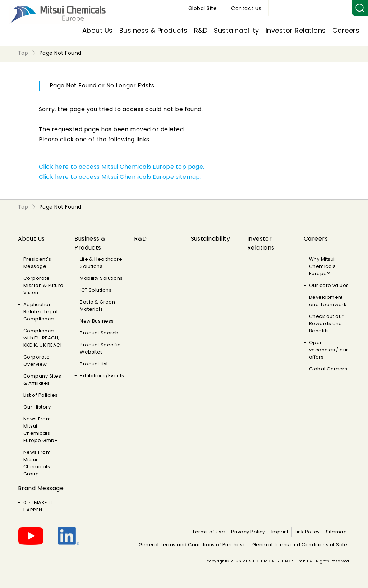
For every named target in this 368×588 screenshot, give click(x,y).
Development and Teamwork (328, 301)
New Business (97, 321)
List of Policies (41, 395)
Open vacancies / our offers (329, 350)
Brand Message (41, 488)
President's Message (37, 263)
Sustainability (236, 30)
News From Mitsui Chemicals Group (37, 463)
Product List (94, 364)
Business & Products (153, 30)
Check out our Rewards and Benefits (326, 323)
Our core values (329, 285)
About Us (98, 30)
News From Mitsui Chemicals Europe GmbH (41, 430)
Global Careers (328, 369)
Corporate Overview (36, 361)
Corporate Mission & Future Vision (43, 285)
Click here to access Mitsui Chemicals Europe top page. (122, 167)
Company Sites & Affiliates (42, 380)
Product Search (99, 333)
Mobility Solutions (101, 278)
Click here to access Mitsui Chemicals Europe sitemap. (120, 177)
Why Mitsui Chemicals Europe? (322, 266)
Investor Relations (296, 30)
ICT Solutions (96, 290)
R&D (201, 30)
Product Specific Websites (100, 348)
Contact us (330, 8)
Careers (346, 30)
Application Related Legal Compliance (40, 312)
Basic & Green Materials (97, 306)
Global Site (286, 8)
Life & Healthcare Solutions (101, 263)
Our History (37, 407)
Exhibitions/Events (102, 376)
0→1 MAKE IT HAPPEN (38, 506)
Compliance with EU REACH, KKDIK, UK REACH (43, 338)
